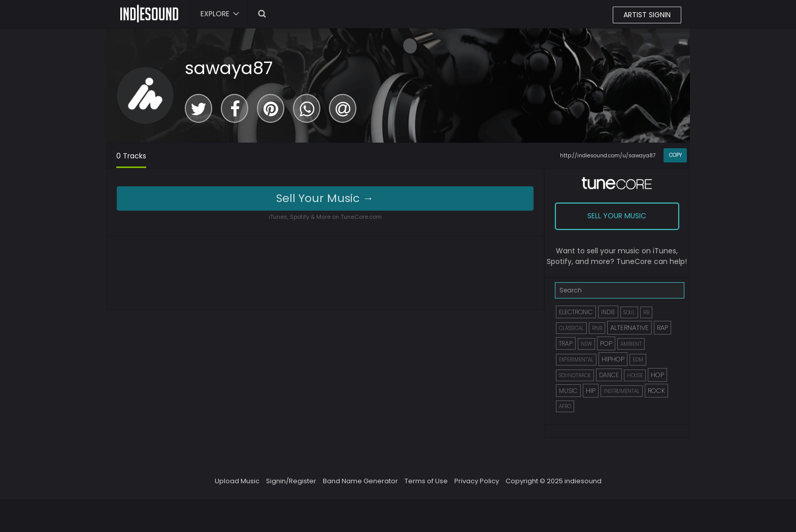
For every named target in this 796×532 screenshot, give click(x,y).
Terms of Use (426, 481)
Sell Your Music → (325, 198)
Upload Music (237, 481)
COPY (675, 155)
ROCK (656, 391)
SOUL (629, 312)
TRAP (566, 343)
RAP (662, 328)
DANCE (609, 375)
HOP (657, 375)
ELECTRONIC (576, 312)
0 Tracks (131, 156)
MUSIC (568, 391)
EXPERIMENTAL (576, 360)
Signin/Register (291, 481)
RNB (597, 328)
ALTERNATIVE (629, 328)
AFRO (565, 406)
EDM (638, 360)
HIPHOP (613, 359)
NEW (586, 344)
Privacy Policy (477, 481)
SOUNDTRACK (575, 375)
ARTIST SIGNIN (647, 15)
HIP (591, 391)
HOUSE (635, 375)
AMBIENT (631, 344)
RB (646, 312)
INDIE (608, 312)
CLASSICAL (571, 328)
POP (606, 343)
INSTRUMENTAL (622, 391)
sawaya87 (229, 68)
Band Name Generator (360, 481)
